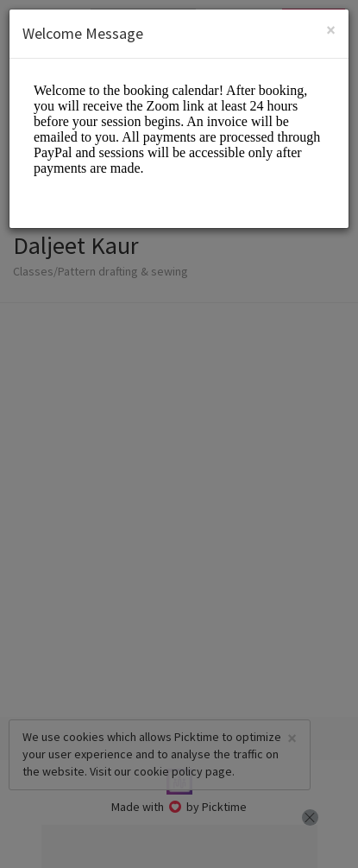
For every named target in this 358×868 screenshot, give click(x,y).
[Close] (331, 30)
